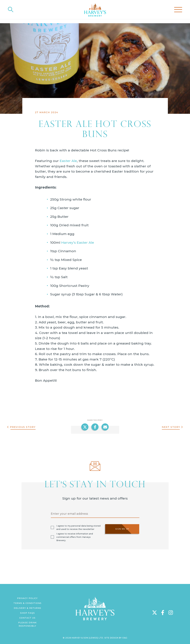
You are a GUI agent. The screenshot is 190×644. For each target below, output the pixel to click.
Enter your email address (69, 514)
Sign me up (122, 529)
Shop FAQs (27, 613)
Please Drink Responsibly (27, 624)
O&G (125, 638)
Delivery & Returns (27, 608)
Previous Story (23, 427)
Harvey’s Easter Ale (78, 243)
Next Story (171, 427)
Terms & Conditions (27, 603)
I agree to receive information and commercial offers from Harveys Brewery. (75, 537)
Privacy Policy (27, 598)
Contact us (27, 618)
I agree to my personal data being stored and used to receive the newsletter (78, 527)
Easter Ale (68, 161)
